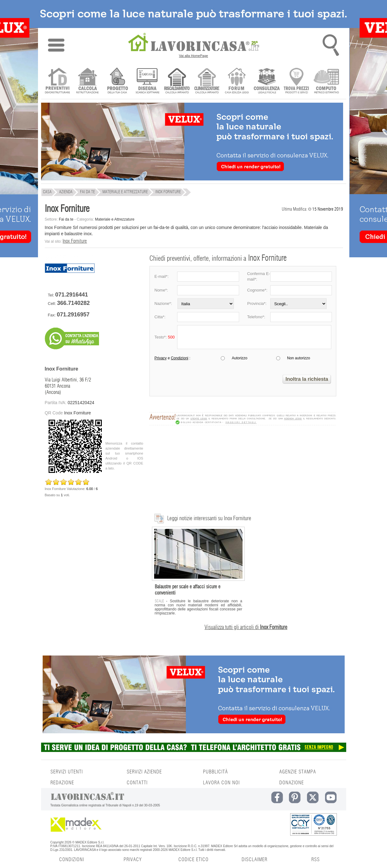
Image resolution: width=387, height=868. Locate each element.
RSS (316, 860)
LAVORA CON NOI (221, 783)
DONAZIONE (292, 783)
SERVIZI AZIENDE (144, 772)
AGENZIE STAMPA (298, 772)
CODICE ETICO (193, 860)
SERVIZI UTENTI (67, 772)
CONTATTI (137, 783)
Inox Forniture (75, 241)
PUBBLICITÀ (215, 772)
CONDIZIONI (72, 860)
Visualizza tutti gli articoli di (246, 628)
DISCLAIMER (255, 860)
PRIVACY (133, 860)
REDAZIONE (62, 783)
